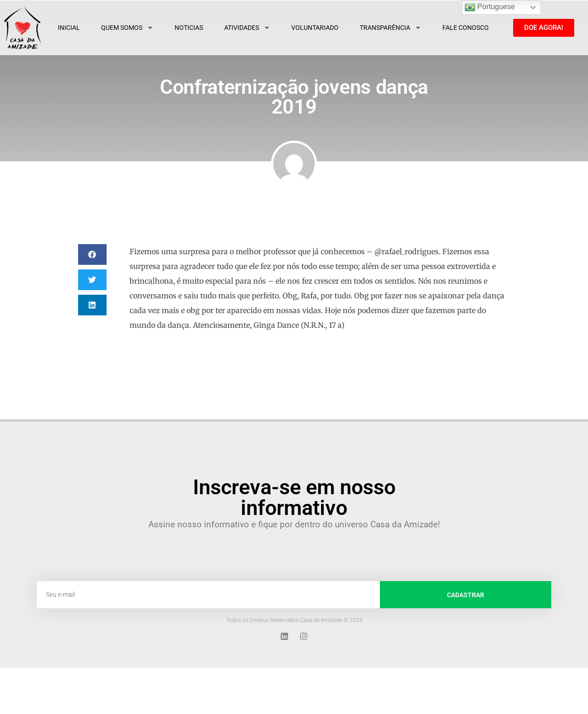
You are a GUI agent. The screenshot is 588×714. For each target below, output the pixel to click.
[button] (92, 254)
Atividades (247, 28)
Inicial (69, 28)
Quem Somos (127, 28)
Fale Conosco (466, 28)
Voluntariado (315, 28)
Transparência (390, 28)
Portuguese (490, 7)
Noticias (189, 28)
